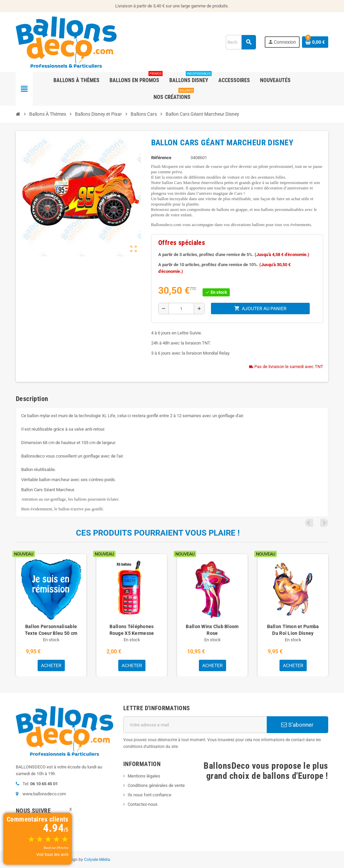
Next (324, 523)
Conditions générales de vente (156, 785)
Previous (315, 523)
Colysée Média (97, 860)
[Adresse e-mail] (195, 725)
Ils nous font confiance (149, 795)
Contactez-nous (143, 804)
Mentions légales (144, 776)
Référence (161, 158)
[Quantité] (181, 309)
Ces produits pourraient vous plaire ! (158, 533)
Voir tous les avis (52, 854)
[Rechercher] (241, 42)
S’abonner (297, 725)
